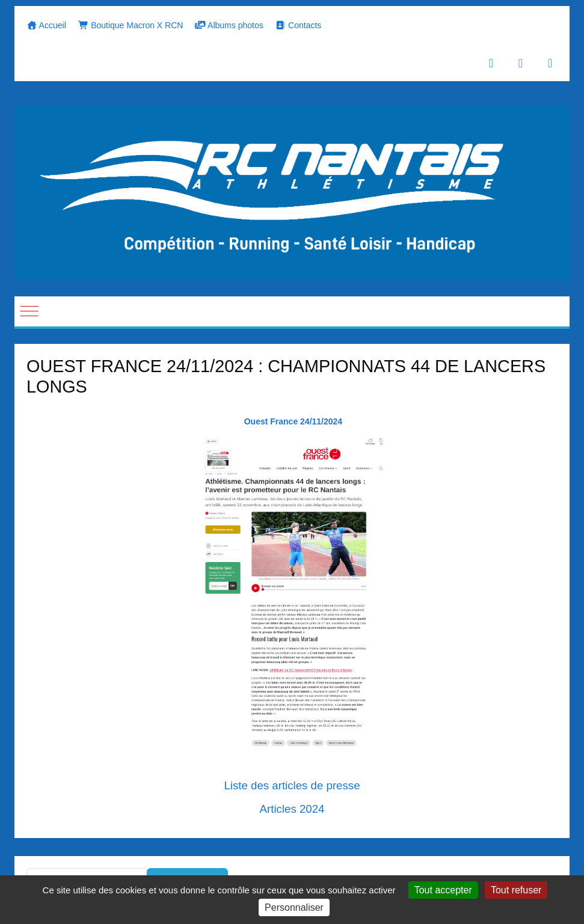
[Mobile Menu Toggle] (29, 311)
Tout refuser (516, 890)
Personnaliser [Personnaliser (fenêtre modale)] (294, 907)
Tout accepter (443, 890)
